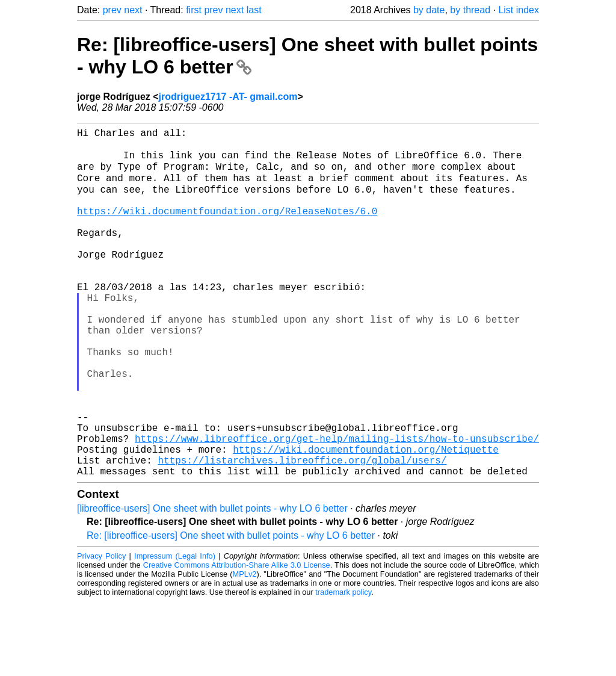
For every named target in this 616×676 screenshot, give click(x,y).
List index (519, 10)
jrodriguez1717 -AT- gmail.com (228, 97)
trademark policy (343, 667)
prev (112, 10)
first (194, 10)
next (133, 10)
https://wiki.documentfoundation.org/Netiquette (366, 519)
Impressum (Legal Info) (175, 631)
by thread (470, 10)
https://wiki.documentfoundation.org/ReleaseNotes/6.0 (227, 228)
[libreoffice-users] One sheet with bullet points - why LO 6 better (212, 583)
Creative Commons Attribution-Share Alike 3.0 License (237, 640)
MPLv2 (245, 649)
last (254, 10)
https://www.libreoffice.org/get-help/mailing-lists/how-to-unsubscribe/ (337, 506)
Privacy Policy (101, 631)
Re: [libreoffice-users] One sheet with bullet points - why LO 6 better (231, 610)
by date (429, 10)
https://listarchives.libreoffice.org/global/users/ (302, 532)
